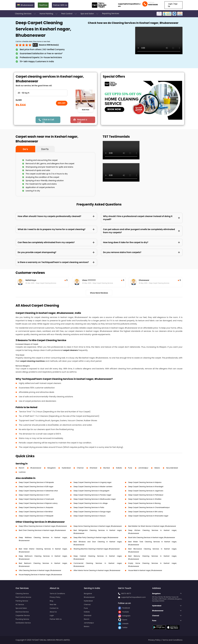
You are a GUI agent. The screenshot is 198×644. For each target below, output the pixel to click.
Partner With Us (60, 5)
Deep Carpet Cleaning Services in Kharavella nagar (148, 516)
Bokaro (157, 468)
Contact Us (54, 608)
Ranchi (22, 468)
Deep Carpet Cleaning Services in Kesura (89, 516)
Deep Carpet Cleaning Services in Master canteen (93, 487)
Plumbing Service (22, 619)
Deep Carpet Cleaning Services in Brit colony (146, 512)
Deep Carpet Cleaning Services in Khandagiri (146, 487)
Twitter (123, 627)
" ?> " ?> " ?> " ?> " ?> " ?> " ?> (42, 93)
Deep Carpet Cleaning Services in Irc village (91, 503)
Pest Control (69, 14)
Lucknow (22, 472)
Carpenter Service (23, 615)
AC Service (20, 604)
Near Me (53, 604)
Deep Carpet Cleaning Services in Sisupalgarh (91, 491)
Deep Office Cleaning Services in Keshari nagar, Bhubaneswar (43, 526)
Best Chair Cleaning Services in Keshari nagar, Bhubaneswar (42, 530)
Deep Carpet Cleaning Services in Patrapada (36, 482)
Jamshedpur (143, 468)
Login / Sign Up (173, 5)
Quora (123, 620)
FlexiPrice (43, 5)
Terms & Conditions (57, 594)
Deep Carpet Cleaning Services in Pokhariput (146, 495)
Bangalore (51, 468)
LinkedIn (123, 624)
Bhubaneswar (36, 468)
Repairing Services (111, 13)
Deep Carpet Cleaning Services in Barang (144, 503)
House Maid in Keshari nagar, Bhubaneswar (145, 570)
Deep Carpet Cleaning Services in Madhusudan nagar (95, 499)
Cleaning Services (26, 14)
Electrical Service (22, 612)
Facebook (124, 608)
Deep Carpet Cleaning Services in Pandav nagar (92, 495)
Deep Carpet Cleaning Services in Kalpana (145, 482)
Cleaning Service (22, 594)
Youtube (123, 612)
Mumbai (107, 468)
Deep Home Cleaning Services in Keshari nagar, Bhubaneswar (98, 526)
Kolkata (119, 468)
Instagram (124, 616)
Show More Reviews (99, 293)
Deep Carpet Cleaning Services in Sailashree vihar (38, 491)
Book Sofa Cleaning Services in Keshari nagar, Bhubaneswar (152, 537)
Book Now (86, 110)
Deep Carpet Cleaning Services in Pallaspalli (36, 516)
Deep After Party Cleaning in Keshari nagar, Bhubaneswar (96, 537)
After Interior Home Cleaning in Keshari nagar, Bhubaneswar (97, 570)
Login (52, 615)
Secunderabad (172, 468)
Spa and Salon (90, 14)
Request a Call (82, 121)
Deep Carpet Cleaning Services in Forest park (36, 499)
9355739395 (153, 5)
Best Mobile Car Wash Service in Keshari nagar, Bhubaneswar (152, 526)
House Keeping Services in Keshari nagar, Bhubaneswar (41, 575)
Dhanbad (93, 468)
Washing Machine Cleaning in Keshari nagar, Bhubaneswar (97, 549)
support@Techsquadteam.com (133, 597)
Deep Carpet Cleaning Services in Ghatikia (145, 499)
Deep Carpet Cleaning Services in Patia (89, 507)
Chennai (80, 468)
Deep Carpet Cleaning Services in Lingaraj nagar (92, 482)
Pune (130, 468)
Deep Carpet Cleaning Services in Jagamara (146, 491)
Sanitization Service (23, 623)
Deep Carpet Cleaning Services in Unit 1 (34, 495)
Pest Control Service (23, 597)
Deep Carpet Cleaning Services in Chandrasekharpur (149, 507)
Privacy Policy (55, 597)
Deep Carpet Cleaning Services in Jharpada (36, 507)
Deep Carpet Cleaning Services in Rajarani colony (38, 503)
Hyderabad (66, 468)
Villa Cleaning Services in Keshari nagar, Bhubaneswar (40, 570)
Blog (51, 601)
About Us (53, 612)
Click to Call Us (48, 121)
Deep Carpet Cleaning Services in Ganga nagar (92, 512)
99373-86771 (126, 594)
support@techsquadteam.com (129, 5)
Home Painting (49, 14)
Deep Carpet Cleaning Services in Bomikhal (36, 512)
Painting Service (22, 601)
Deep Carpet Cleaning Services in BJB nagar (36, 487)
